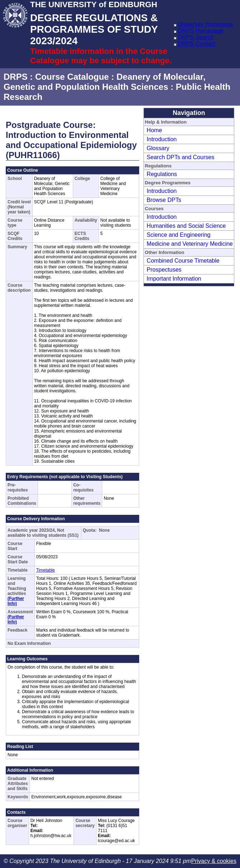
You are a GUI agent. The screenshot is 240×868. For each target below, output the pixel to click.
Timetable (46, 570)
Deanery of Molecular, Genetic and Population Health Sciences (105, 82)
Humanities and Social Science (186, 226)
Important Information (174, 279)
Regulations (162, 174)
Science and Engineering (179, 235)
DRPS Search (196, 37)
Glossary (158, 148)
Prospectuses (164, 270)
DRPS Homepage (201, 31)
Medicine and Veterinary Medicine (190, 244)
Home (154, 130)
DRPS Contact (197, 44)
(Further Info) (16, 601)
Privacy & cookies (214, 861)
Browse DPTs (164, 200)
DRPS (16, 77)
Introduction (162, 139)
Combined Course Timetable (183, 261)
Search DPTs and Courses (181, 157)
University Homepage (205, 24)
